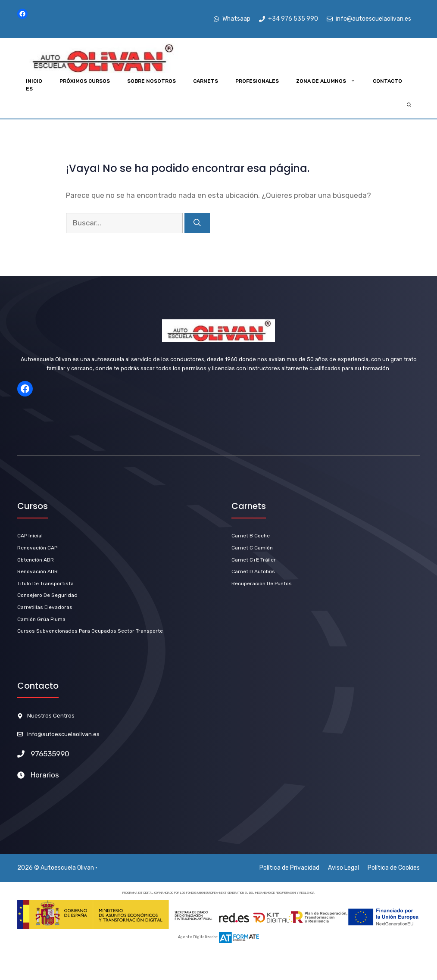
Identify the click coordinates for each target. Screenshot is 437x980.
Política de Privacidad (289, 868)
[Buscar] (197, 223)
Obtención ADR (36, 560)
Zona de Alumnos (330, 81)
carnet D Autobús (253, 571)
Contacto (387, 81)
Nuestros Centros (51, 716)
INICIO (34, 81)
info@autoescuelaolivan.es (63, 734)
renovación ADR (37, 571)
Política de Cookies (394, 868)
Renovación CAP (37, 548)
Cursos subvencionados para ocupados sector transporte (90, 631)
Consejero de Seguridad (47, 595)
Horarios (45, 775)
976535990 (50, 754)
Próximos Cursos (85, 81)
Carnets (206, 81)
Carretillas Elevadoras (45, 607)
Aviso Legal (343, 868)
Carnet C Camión (252, 548)
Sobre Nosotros (151, 81)
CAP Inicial (30, 536)
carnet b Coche (251, 536)
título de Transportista (45, 584)
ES (29, 89)
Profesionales (257, 81)
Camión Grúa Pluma (41, 619)
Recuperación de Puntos (262, 584)
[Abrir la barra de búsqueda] (409, 106)
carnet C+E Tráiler (254, 560)
